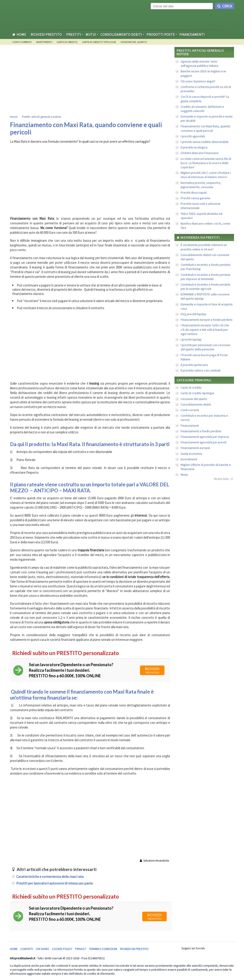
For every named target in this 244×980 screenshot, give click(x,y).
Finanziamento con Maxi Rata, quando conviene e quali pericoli (205, 128)
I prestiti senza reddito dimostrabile (205, 142)
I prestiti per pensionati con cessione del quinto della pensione (205, 347)
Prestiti (74, 34)
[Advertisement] (91, 80)
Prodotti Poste (161, 34)
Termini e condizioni (103, 949)
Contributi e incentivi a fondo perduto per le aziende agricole (206, 287)
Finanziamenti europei (195, 448)
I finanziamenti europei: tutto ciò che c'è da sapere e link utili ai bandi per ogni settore (205, 329)
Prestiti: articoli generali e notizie (41, 117)
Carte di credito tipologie (99, 42)
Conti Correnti (22, 42)
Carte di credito (67, 42)
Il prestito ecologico (194, 147)
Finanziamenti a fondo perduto (201, 431)
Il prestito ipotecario (194, 365)
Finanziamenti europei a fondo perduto (207, 320)
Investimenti (44, 42)
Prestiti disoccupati (194, 193)
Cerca (225, 6)
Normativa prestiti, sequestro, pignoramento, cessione (201, 185)
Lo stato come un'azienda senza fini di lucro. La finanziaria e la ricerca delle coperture (206, 163)
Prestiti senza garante (195, 198)
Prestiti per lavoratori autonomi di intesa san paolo (55, 883)
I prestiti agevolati (193, 136)
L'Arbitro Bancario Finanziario (200, 153)
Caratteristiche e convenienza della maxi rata (50, 877)
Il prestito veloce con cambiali (201, 370)
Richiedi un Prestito (134, 949)
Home (19, 34)
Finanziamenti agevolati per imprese (205, 437)
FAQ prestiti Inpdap (193, 314)
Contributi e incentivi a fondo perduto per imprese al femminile (206, 277)
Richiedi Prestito (46, 34)
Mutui (91, 34)
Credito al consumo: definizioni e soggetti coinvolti (202, 109)
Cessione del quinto (134, 42)
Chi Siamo (42, 949)
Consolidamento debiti (196, 404)
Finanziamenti (192, 34)
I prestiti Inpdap (191, 339)
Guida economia (191, 454)
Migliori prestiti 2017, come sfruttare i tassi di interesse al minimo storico (206, 175)
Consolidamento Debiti (121, 34)
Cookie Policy (62, 949)
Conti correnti (190, 410)
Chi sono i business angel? (198, 81)
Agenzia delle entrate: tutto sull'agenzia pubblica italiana (199, 64)
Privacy (81, 949)
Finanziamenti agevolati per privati (204, 442)
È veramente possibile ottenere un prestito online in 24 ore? (204, 247)
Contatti (27, 949)
